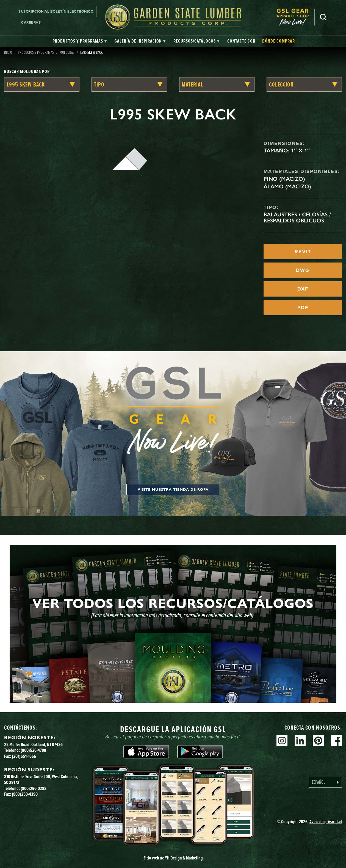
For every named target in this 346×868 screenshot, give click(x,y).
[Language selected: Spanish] (325, 782)
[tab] (80, 41)
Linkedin (300, 741)
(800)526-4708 (33, 750)
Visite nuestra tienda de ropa (173, 490)
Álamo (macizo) (287, 186)
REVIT (303, 252)
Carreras (31, 22)
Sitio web (173, 858)
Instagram (282, 741)
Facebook (336, 741)
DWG (303, 270)
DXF (303, 289)
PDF (303, 308)
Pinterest (318, 741)
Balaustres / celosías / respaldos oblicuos (297, 217)
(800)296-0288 (34, 788)
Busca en (323, 17)
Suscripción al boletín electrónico (56, 11)
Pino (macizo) (284, 179)
